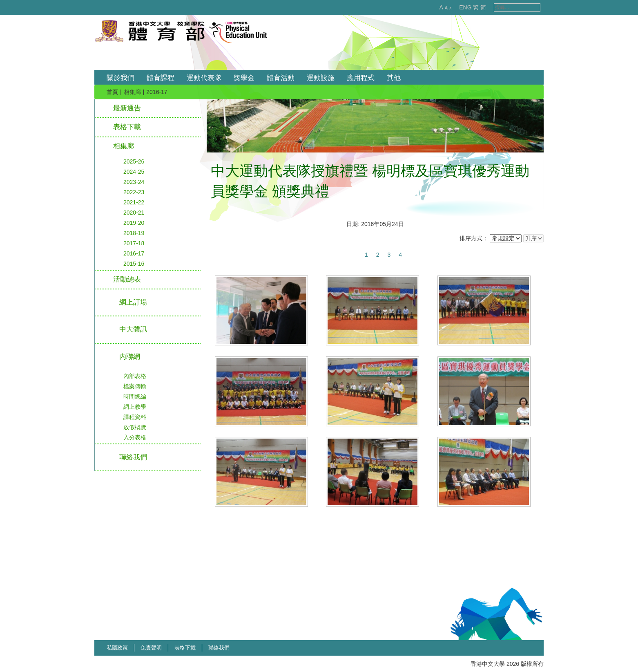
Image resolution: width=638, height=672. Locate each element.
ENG (457, 7)
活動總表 (127, 279)
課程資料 (135, 417)
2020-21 (134, 213)
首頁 (112, 92)
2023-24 (134, 182)
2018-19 (134, 233)
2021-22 (134, 202)
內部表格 (135, 376)
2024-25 (134, 172)
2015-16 (134, 264)
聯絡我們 (219, 648)
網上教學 (135, 407)
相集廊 (132, 92)
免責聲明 (151, 648)
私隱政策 (117, 648)
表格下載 (127, 127)
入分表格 (135, 437)
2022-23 (134, 192)
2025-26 (134, 161)
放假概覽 (135, 427)
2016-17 (134, 253)
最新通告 (127, 108)
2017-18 (134, 243)
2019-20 (134, 223)
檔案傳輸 (135, 386)
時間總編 (135, 396)
